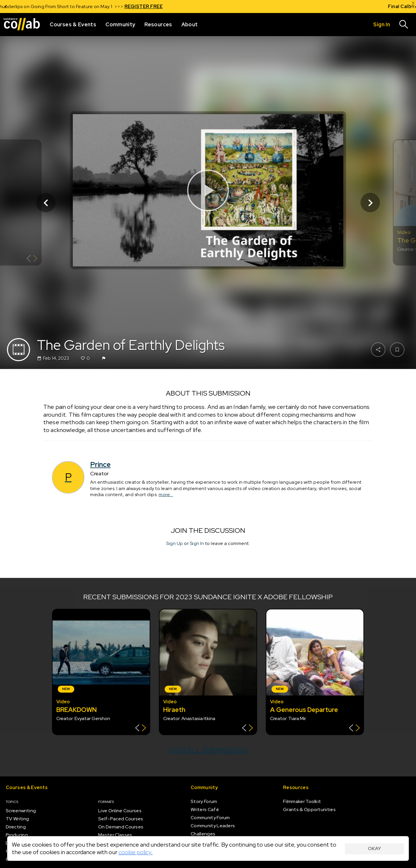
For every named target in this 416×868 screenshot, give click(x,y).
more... (166, 495)
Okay (375, 848)
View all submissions (208, 750)
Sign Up (175, 543)
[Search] (404, 25)
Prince (100, 464)
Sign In (197, 543)
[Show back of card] (32, 259)
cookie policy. (135, 852)
